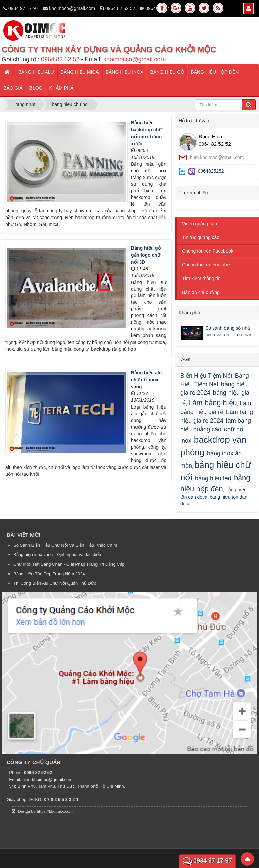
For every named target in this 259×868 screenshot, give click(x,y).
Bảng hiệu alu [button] (36, 72)
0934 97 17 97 (23, 8)
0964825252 (211, 171)
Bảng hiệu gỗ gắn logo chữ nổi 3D (146, 255)
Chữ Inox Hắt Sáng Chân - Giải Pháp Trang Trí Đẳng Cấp (69, 564)
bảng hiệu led (213, 478)
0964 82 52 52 (120, 8)
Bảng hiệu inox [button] (124, 72)
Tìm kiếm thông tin (201, 278)
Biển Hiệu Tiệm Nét (206, 376)
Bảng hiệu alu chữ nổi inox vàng (146, 380)
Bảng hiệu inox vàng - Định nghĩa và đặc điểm (58, 554)
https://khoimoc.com (55, 811)
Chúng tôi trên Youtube (206, 265)
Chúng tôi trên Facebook (208, 251)
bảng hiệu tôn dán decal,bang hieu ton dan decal (214, 497)
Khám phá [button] (61, 88)
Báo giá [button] (13, 88)
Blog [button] (36, 88)
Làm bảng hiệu (213, 403)
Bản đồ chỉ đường (201, 292)
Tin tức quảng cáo (201, 237)
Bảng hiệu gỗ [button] (167, 72)
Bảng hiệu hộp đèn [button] (215, 72)
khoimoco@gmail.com (72, 8)
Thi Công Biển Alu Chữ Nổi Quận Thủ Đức (55, 583)
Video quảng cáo (200, 224)
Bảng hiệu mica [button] (80, 72)
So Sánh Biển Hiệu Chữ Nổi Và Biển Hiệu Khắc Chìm (65, 545)
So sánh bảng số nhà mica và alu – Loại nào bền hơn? (229, 331)
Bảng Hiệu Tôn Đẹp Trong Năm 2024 (49, 574)
